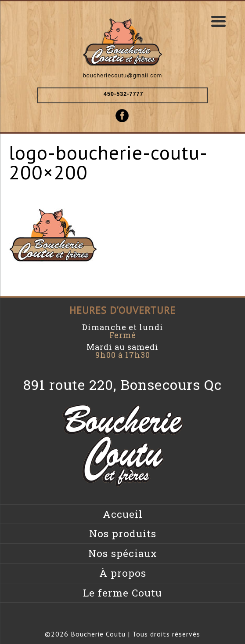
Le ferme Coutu (122, 593)
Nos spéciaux (123, 553)
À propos (123, 573)
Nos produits (123, 533)
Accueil (123, 514)
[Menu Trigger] (218, 21)
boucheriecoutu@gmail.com (122, 76)
